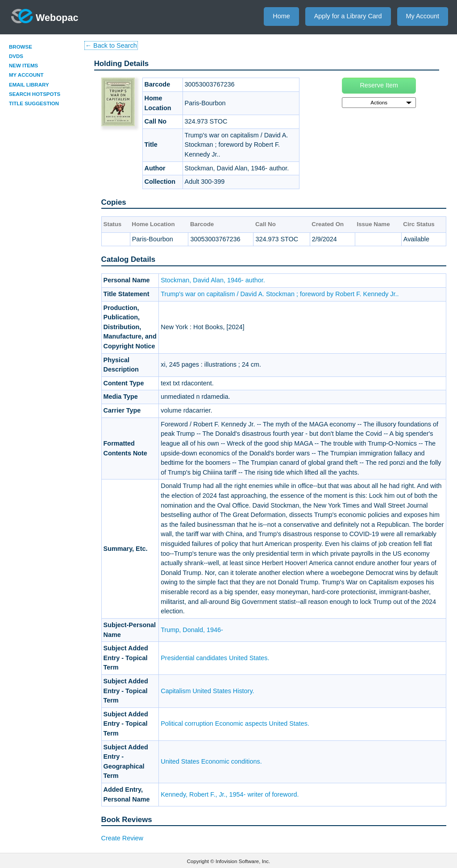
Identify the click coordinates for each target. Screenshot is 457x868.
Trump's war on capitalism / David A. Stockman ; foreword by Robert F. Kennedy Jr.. (280, 294)
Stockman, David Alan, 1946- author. (213, 280)
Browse (21, 47)
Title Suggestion (34, 103)
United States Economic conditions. (211, 761)
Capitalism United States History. (207, 691)
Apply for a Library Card (348, 16)
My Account (423, 16)
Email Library (29, 85)
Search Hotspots (35, 94)
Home (281, 16)
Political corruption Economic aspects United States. (235, 723)
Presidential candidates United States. (215, 658)
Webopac (45, 16)
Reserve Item (379, 85)
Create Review (122, 838)
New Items (23, 66)
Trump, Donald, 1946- (192, 630)
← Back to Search (111, 45)
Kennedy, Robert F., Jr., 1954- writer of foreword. (230, 794)
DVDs (16, 56)
